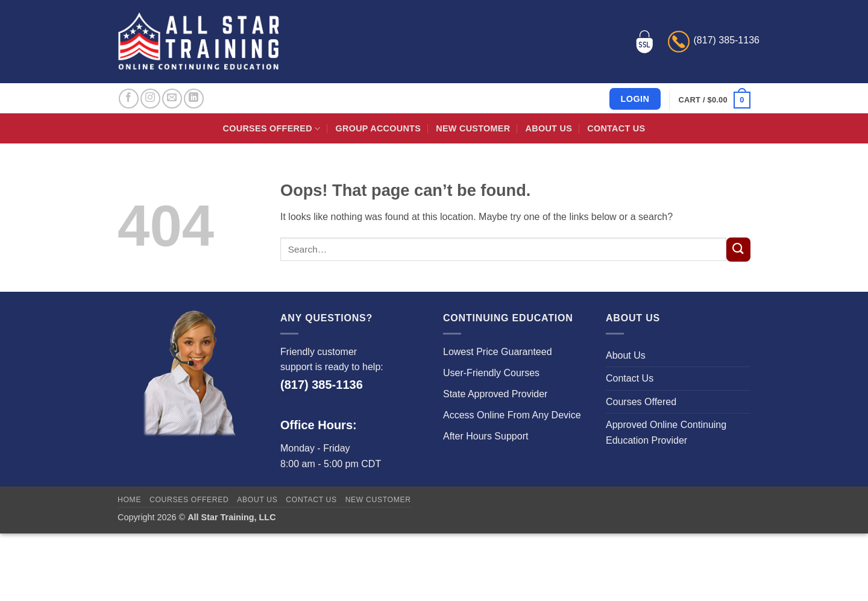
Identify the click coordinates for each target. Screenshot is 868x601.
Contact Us (616, 128)
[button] (715, 100)
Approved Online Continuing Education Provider (666, 433)
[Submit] (738, 250)
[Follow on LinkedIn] (194, 99)
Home (129, 500)
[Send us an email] (172, 99)
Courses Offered (272, 129)
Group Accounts (379, 128)
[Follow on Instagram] (150, 99)
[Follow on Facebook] (129, 99)
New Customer (473, 128)
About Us (549, 128)
